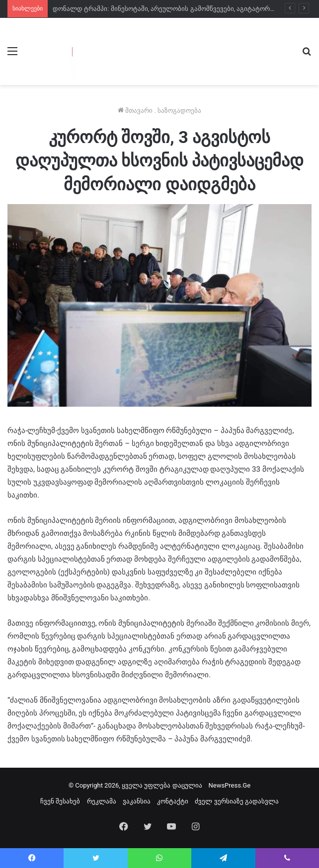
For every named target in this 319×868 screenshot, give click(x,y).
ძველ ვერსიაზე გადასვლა (237, 801)
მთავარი (135, 110)
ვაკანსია (137, 801)
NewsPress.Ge (229, 785)
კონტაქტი (173, 801)
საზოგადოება (179, 110)
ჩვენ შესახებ (60, 801)
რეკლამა (102, 801)
